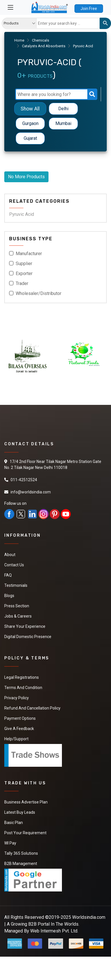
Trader (22, 283)
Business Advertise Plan (26, 802)
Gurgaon (30, 123)
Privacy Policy (17, 698)
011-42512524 (24, 480)
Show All (30, 109)
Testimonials (16, 585)
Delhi (63, 109)
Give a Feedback (19, 729)
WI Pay (10, 843)
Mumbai (63, 123)
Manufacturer (29, 254)
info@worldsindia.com (31, 492)
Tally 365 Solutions (21, 853)
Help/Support (16, 739)
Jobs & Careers (18, 616)
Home (19, 40)
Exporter (24, 273)
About (10, 555)
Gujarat (30, 138)
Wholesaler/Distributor (39, 293)
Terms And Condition (23, 688)
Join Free (89, 9)
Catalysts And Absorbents (44, 46)
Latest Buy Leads (20, 812)
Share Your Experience (25, 626)
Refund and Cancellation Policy (32, 708)
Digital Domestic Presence (28, 637)
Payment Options (20, 718)
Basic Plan (14, 823)
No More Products (26, 177)
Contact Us (14, 565)
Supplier (24, 264)
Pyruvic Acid (22, 214)
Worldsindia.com (89, 917)
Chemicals (41, 40)
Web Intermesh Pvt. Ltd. (54, 931)
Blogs (9, 596)
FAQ (8, 575)
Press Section (17, 606)
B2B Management (21, 864)
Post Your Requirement (25, 833)
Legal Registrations (22, 677)
